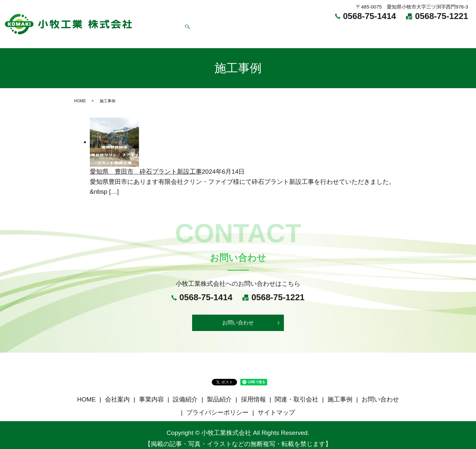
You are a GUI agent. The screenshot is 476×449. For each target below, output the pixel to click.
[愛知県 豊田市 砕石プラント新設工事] (114, 133)
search (466, 30)
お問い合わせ (439, 30)
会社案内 (193, 30)
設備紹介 (257, 30)
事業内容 (225, 30)
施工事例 (401, 30)
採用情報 (321, 30)
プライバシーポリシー (217, 406)
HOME (163, 30)
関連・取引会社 (361, 30)
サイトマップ (276, 406)
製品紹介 (289, 30)
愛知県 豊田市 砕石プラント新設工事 (146, 163)
